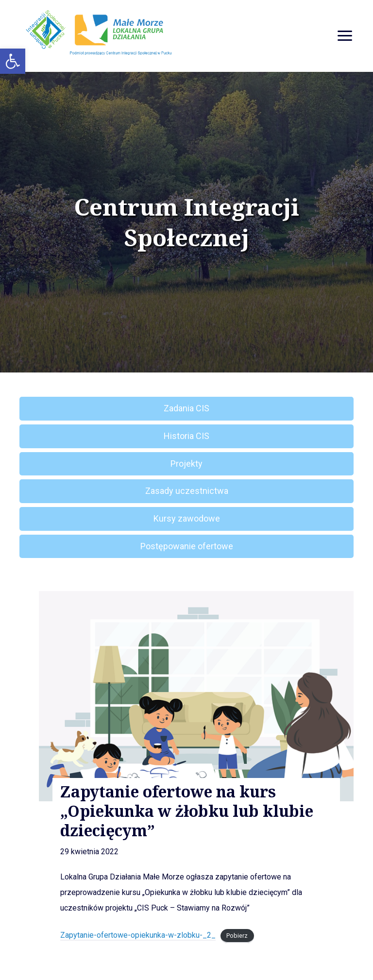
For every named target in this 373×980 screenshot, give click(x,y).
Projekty (186, 464)
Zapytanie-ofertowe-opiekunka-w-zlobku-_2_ (138, 935)
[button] (13, 61)
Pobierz (237, 936)
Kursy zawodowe (187, 518)
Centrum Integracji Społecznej (187, 222)
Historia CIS (186, 436)
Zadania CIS (186, 408)
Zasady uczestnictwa (187, 491)
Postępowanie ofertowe (187, 546)
